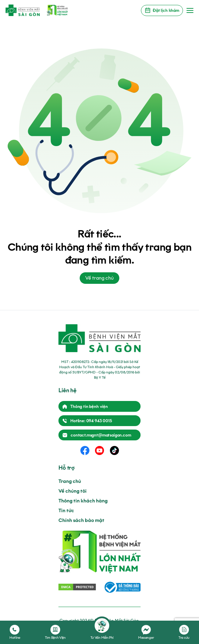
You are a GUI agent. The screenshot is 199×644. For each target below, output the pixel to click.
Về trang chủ (99, 278)
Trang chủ (70, 481)
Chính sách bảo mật (81, 520)
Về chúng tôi (73, 491)
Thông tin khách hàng (83, 501)
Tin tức (66, 511)
